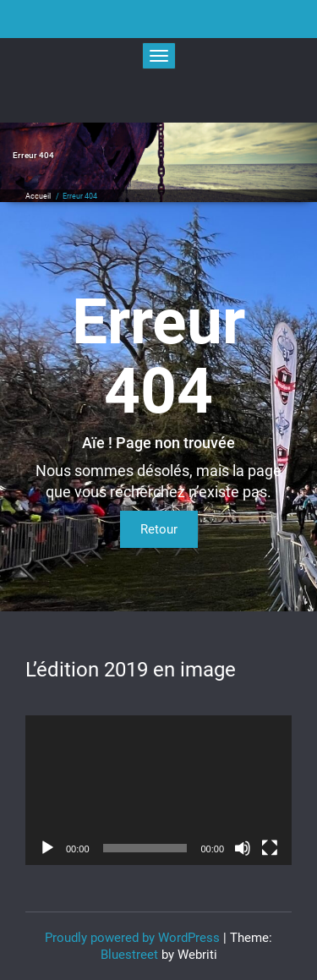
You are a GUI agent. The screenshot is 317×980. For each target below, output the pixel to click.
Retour (159, 529)
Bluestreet (129, 955)
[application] (158, 790)
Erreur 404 (80, 196)
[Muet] (243, 848)
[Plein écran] (270, 848)
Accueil (38, 196)
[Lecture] (47, 848)
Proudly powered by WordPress (132, 938)
